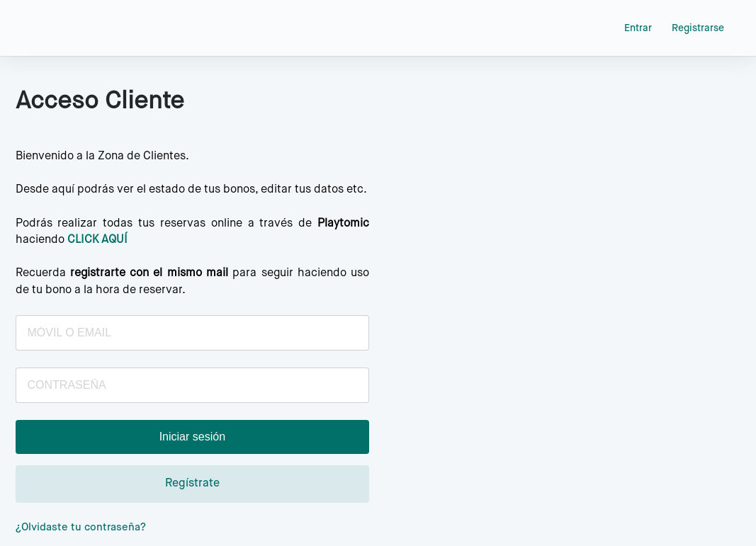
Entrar (638, 28)
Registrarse (698, 28)
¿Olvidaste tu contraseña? (81, 527)
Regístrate (192, 484)
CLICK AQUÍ (97, 240)
